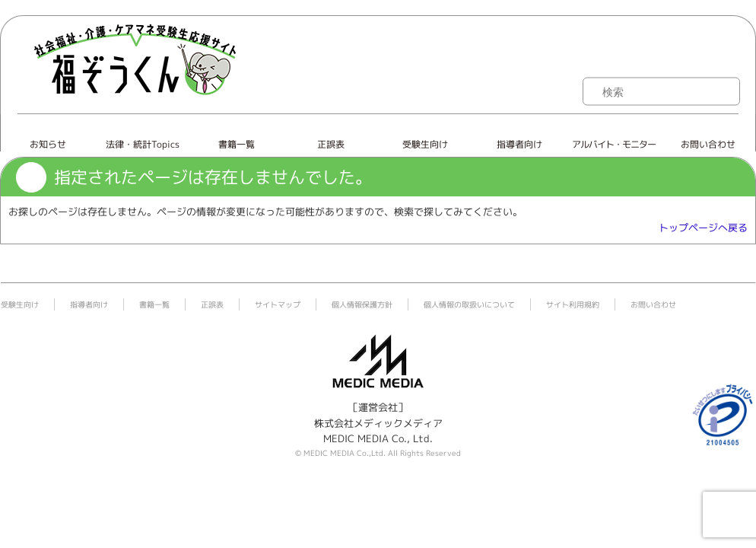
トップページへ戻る (703, 228)
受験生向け (425, 144)
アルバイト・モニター (614, 144)
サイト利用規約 (573, 304)
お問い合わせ (708, 144)
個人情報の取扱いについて (469, 304)
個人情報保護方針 (362, 304)
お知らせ (48, 144)
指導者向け (519, 144)
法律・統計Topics (143, 144)
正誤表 (331, 144)
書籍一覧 (237, 144)
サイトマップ (278, 304)
